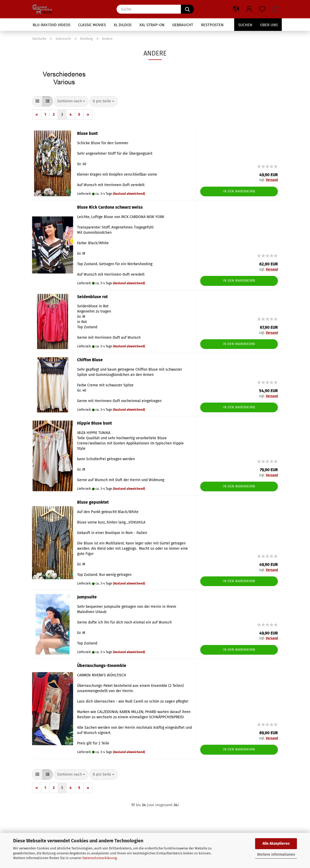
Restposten (212, 25)
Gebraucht (183, 25)
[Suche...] (187, 9)
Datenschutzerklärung (100, 858)
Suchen (245, 25)
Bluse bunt (87, 133)
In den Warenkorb (239, 191)
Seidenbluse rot (92, 297)
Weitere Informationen (276, 855)
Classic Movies (92, 25)
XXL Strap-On (152, 25)
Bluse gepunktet (93, 502)
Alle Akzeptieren (276, 844)
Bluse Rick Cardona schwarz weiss (110, 207)
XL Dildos (123, 25)
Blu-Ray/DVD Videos (51, 25)
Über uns (269, 25)
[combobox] (71, 101)
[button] (236, 9)
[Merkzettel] (262, 9)
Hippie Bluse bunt (94, 423)
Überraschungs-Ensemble (102, 666)
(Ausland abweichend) (129, 194)
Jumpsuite (87, 597)
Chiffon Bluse (90, 360)
